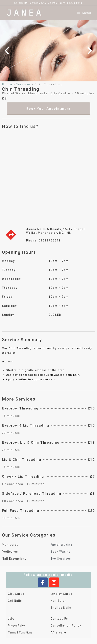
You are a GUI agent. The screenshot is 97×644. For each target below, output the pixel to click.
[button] (7, 51)
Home (7, 84)
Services (23, 84)
